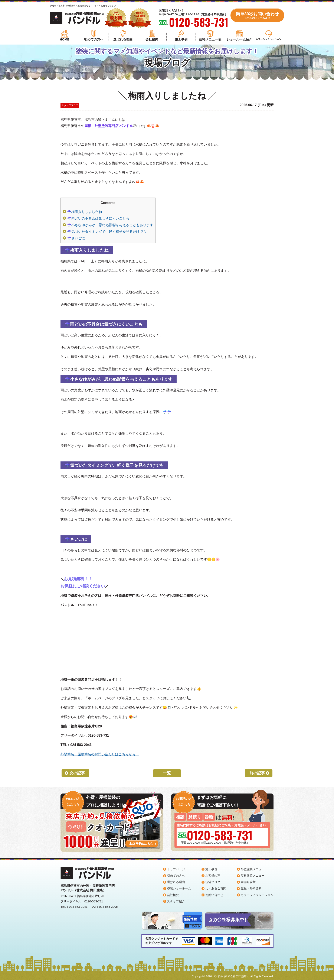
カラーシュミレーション (268, 39)
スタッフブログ (70, 105)
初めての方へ (94, 39)
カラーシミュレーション (257, 895)
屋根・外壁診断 (251, 888)
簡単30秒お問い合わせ (257, 15)
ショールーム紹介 (239, 39)
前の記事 (257, 773)
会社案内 (152, 39)
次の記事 (77, 773)
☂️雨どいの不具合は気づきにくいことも (98, 218)
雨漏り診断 (248, 882)
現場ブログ (213, 882)
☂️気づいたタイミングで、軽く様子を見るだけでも (107, 232)
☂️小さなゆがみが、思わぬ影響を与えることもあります (110, 225)
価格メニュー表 (210, 39)
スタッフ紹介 (176, 901)
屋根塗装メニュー (253, 876)
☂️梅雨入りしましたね (85, 212)
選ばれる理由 (123, 39)
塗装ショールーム (179, 888)
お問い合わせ (214, 895)
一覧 (167, 773)
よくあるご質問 (216, 888)
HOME (64, 39)
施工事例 (181, 39)
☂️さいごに (76, 238)
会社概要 (173, 895)
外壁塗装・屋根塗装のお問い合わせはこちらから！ (100, 754)
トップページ (176, 869)
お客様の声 (213, 876)
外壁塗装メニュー (253, 869)
